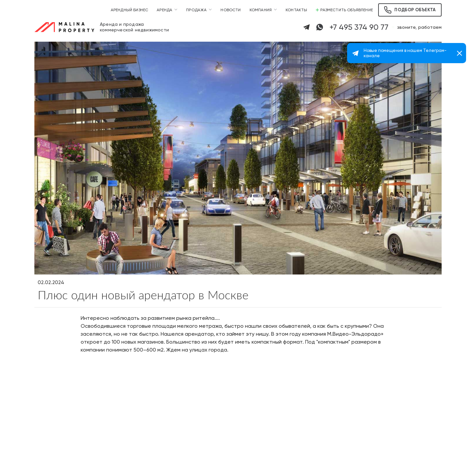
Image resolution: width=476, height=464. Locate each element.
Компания (261, 10)
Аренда (164, 10)
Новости (231, 10)
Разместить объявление (344, 10)
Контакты (296, 10)
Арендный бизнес (130, 10)
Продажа (196, 10)
